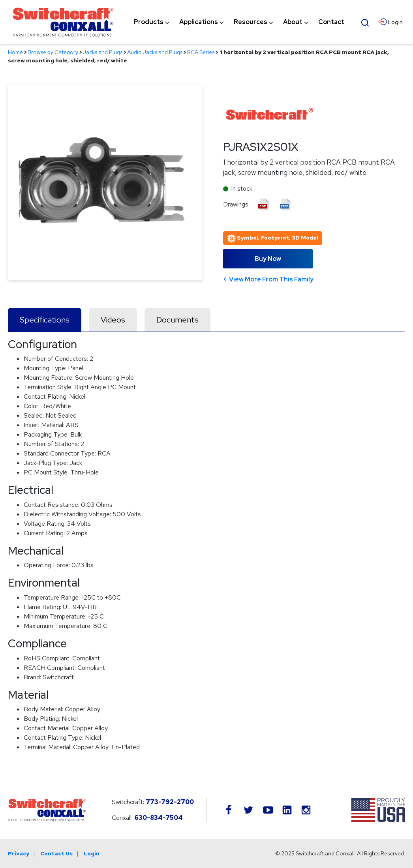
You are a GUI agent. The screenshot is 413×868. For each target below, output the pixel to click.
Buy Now (268, 259)
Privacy (19, 853)
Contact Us (56, 853)
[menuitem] (149, 22)
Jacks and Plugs (103, 52)
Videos (113, 320)
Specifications (45, 320)
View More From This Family (271, 279)
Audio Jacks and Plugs (155, 52)
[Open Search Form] (365, 22)
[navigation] (239, 22)
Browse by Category (53, 52)
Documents (177, 320)
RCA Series (201, 52)
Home (15, 52)
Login (92, 853)
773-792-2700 (170, 802)
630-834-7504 (159, 818)
